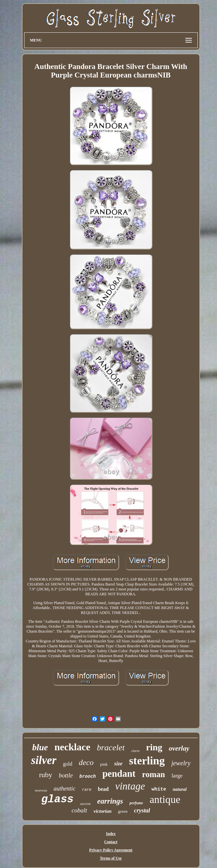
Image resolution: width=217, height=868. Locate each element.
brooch (87, 776)
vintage (130, 786)
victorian (103, 811)
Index (111, 834)
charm (135, 751)
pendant (119, 774)
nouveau (41, 790)
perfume (136, 803)
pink (104, 764)
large (177, 776)
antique (165, 799)
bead (103, 789)
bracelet (111, 748)
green (123, 811)
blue (40, 747)
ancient (85, 804)
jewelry (181, 763)
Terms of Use (111, 858)
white (159, 789)
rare (87, 790)
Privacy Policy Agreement (111, 850)
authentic (64, 789)
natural (180, 789)
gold (68, 764)
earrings (110, 801)
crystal (142, 810)
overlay (179, 748)
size (118, 764)
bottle (66, 775)
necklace (72, 747)
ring (154, 747)
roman (153, 774)
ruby (46, 775)
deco (86, 762)
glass (57, 800)
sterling (147, 761)
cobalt (79, 810)
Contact (111, 842)
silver (44, 760)
